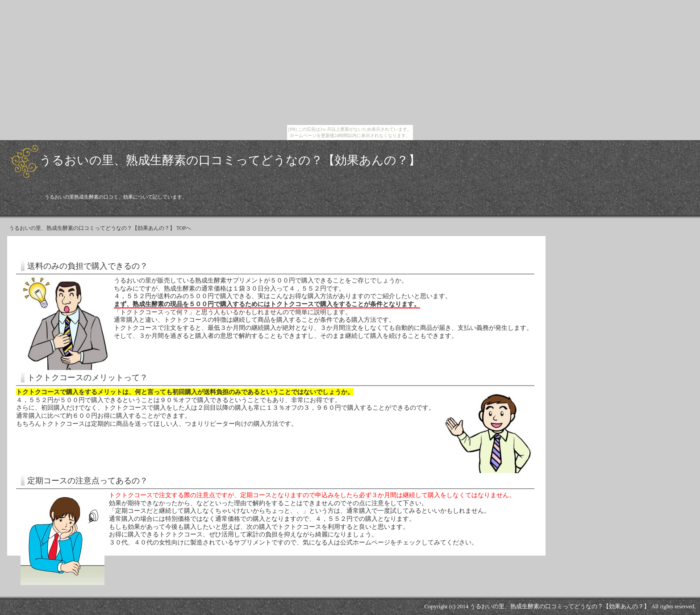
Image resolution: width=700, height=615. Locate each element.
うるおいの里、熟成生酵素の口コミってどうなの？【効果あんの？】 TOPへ (100, 228)
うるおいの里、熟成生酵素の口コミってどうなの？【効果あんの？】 (230, 160)
